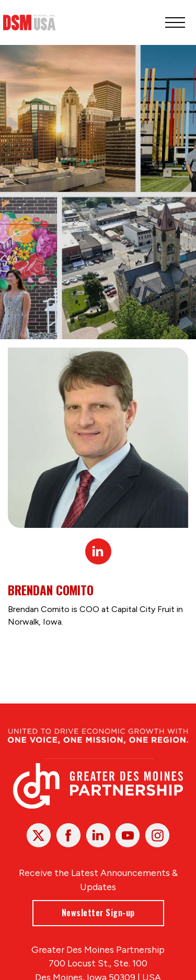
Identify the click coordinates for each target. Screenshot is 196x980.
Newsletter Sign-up (98, 913)
